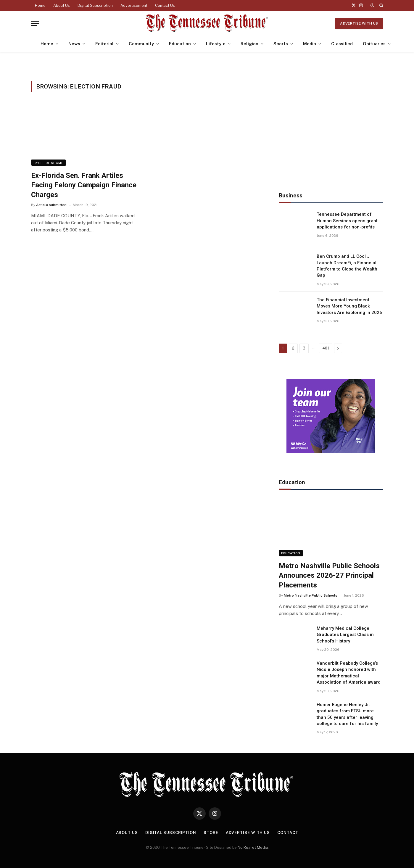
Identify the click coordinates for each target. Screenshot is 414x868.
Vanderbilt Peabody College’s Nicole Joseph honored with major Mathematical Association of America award (349, 673)
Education (180, 44)
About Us (62, 5)
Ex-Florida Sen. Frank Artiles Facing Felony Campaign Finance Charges (84, 185)
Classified (342, 44)
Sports (281, 44)
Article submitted (51, 205)
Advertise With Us (359, 23)
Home (40, 5)
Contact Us (165, 5)
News (74, 44)
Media (310, 44)
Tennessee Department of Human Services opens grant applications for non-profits (347, 221)
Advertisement (134, 5)
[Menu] (35, 23)
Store (211, 833)
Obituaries (374, 44)
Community (141, 44)
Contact (288, 833)
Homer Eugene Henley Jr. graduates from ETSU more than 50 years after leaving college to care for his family (347, 714)
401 (326, 348)
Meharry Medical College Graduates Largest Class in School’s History (345, 635)
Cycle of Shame (48, 163)
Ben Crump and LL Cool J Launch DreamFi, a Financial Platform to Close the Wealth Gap (347, 266)
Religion (249, 44)
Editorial (104, 44)
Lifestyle (216, 44)
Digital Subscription (95, 5)
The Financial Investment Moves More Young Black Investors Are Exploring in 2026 (349, 306)
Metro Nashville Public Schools (311, 595)
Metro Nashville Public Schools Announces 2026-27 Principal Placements (329, 575)
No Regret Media (253, 847)
